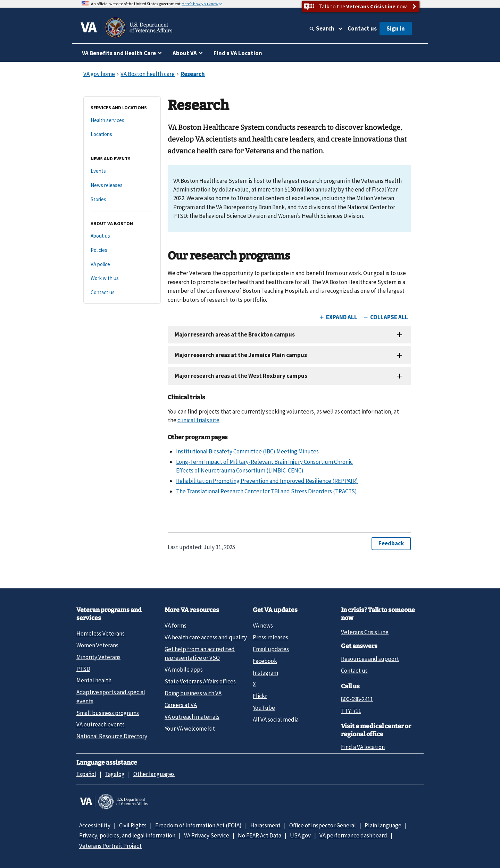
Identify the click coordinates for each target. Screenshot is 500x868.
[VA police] (122, 265)
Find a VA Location (238, 53)
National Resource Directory (112, 736)
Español (86, 774)
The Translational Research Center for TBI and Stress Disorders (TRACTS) (266, 491)
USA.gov (300, 835)
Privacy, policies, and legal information (127, 835)
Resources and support (370, 659)
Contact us (362, 28)
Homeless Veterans (101, 633)
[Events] (122, 171)
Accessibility (95, 825)
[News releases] (122, 185)
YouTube (264, 708)
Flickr (260, 696)
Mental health (94, 680)
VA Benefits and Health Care (119, 53)
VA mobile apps (184, 670)
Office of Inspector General (323, 825)
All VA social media (276, 720)
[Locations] (122, 134)
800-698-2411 (357, 699)
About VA (185, 53)
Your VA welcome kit (190, 729)
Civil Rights (133, 825)
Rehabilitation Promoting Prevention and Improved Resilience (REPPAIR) (267, 481)
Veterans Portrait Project (110, 846)
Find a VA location (363, 747)
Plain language (383, 825)
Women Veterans (97, 645)
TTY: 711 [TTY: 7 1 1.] (351, 711)
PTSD (83, 669)
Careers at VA (181, 705)
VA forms (176, 626)
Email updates (271, 649)
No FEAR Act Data (260, 835)
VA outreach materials (192, 717)
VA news (263, 626)
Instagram (265, 673)
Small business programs (108, 713)
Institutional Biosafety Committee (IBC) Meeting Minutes (247, 451)
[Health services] (122, 121)
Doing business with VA (193, 693)
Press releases (270, 637)
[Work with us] (122, 278)
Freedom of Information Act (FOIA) (198, 825)
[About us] (122, 236)
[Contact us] (122, 293)
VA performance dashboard (353, 835)
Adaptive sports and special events (111, 696)
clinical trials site (198, 420)
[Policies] (122, 250)
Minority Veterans (98, 657)
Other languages (154, 774)
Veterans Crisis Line (365, 632)
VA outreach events (101, 724)
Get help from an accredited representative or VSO (200, 653)
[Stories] (122, 200)
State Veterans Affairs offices (200, 681)
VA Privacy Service (207, 835)
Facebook (265, 661)
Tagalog (115, 774)
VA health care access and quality (206, 637)
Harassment (265, 825)
